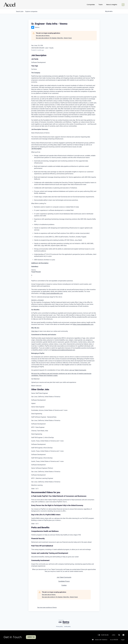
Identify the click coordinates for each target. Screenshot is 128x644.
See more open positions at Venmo (47, 607)
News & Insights (112, 5)
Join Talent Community (64, 577)
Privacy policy (59, 627)
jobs (20, 11)
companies (33, 11)
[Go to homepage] (9, 5)
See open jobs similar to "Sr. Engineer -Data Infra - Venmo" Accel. (54, 38)
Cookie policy (67, 627)
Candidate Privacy (64, 581)
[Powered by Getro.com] (64, 622)
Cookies (64, 585)
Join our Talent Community (78, 370)
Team (101, 5)
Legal (123, 640)
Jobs (113, 635)
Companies (91, 5)
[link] (64, 398)
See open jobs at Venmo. (43, 36)
